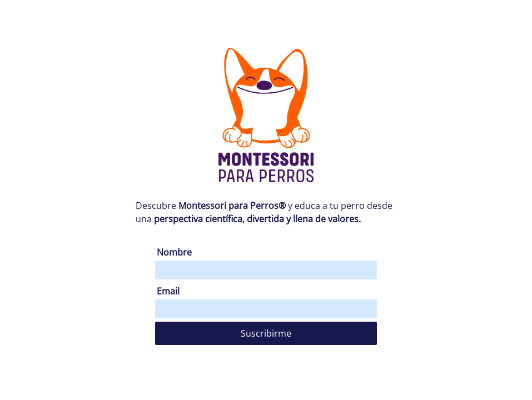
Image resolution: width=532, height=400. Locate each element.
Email (168, 291)
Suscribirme (266, 333)
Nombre (174, 252)
